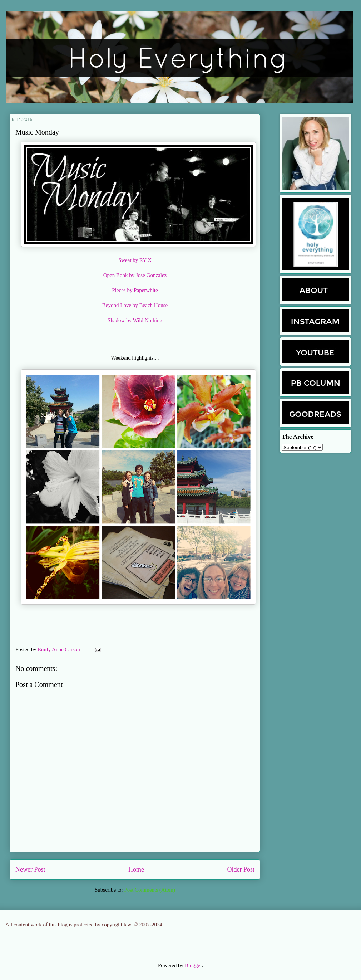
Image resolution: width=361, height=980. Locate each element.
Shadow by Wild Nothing (135, 320)
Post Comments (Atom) (150, 890)
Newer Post (30, 869)
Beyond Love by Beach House (135, 305)
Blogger (193, 965)
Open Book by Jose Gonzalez (135, 275)
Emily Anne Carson (60, 649)
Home (136, 869)
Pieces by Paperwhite (135, 290)
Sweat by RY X (135, 260)
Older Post (241, 869)
